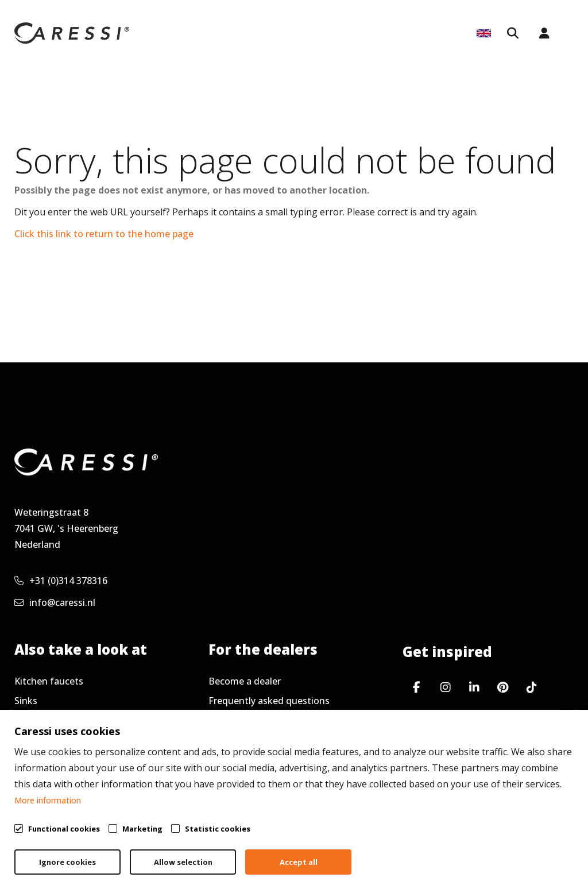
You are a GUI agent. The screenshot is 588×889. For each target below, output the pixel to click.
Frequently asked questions (269, 701)
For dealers (247, 34)
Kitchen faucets (49, 681)
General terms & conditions (313, 852)
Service (442, 34)
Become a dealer (245, 681)
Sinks (26, 701)
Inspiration (312, 34)
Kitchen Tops (382, 34)
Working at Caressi (55, 740)
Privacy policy (431, 852)
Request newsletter (252, 740)
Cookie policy (517, 852)
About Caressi (310, 77)
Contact (32, 759)
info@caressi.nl (55, 602)
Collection (184, 34)
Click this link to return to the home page (104, 234)
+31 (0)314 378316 (61, 581)
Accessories (40, 720)
